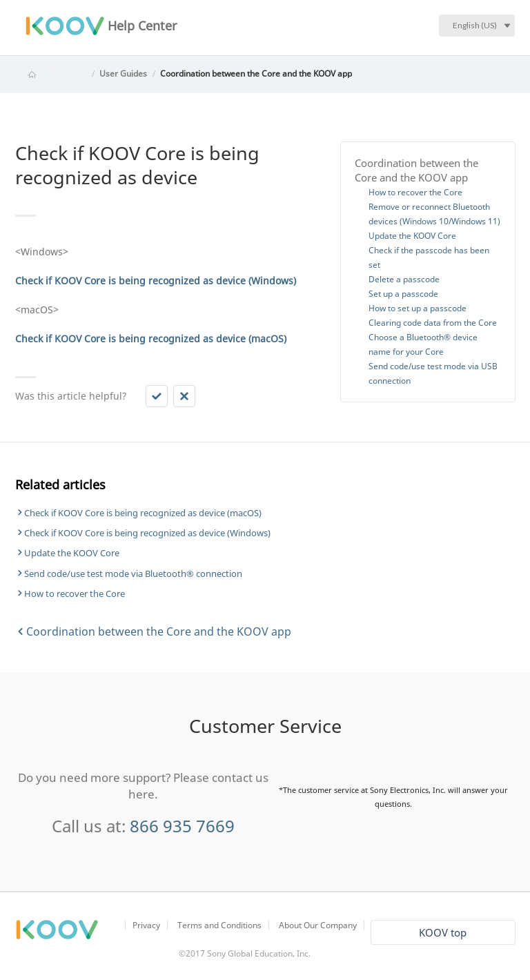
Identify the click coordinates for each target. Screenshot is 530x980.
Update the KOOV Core (412, 236)
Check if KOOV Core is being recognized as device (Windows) (147, 533)
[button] (157, 396)
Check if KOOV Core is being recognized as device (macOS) (143, 513)
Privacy (146, 925)
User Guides (123, 73)
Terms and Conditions (219, 925)
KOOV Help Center (51, 73)
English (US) (475, 25)
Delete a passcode (404, 279)
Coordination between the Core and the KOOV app (256, 73)
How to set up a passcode (418, 308)
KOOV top (443, 932)
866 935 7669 (182, 826)
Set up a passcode (403, 294)
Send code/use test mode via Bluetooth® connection (133, 574)
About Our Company (318, 925)
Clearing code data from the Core (433, 323)
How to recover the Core (415, 192)
